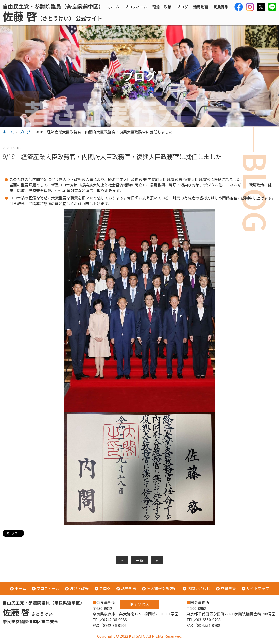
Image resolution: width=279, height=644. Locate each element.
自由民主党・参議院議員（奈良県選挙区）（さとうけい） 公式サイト (53, 12)
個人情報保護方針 (162, 588)
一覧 (139, 560)
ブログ (182, 7)
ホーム (114, 7)
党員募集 (221, 7)
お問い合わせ (199, 588)
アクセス (149, 603)
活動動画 (201, 7)
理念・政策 (162, 7)
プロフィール (136, 7)
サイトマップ (258, 588)
